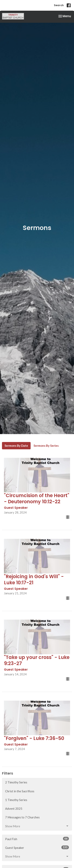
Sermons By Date (16, 446)
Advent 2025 (14, 809)
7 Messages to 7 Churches (22, 817)
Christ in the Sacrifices (20, 791)
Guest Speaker (37, 847)
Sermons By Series (46, 446)
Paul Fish (37, 839)
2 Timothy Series (16, 782)
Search (59, 5)
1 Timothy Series (16, 800)
